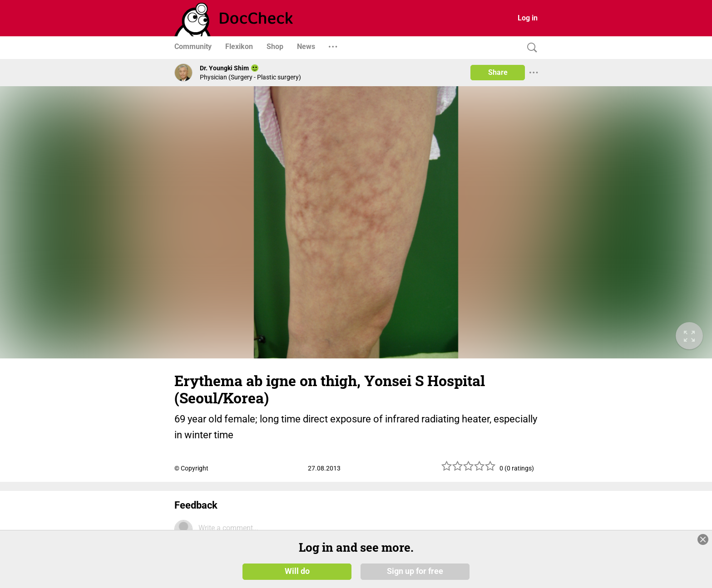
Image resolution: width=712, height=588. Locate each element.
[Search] (530, 48)
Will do (297, 571)
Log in (528, 18)
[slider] (469, 469)
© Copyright (191, 468)
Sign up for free (415, 571)
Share (498, 72)
